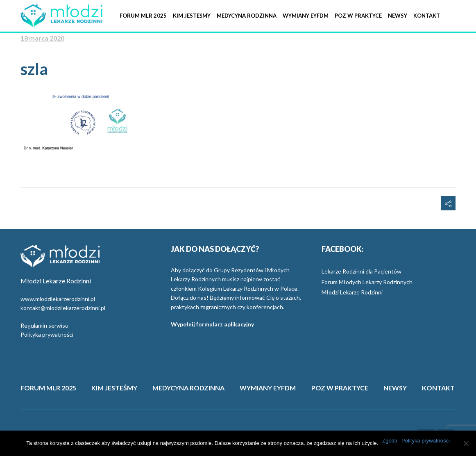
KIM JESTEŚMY (114, 388)
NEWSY (395, 388)
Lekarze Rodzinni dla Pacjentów (362, 271)
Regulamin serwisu (44, 325)
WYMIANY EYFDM (268, 388)
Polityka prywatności (47, 334)
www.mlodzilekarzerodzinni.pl (58, 299)
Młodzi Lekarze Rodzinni (352, 292)
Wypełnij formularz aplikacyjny (212, 324)
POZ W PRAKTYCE (340, 388)
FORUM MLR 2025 (48, 388)
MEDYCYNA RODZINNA (188, 388)
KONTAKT (438, 388)
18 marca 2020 (42, 38)
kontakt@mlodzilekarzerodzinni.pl (63, 308)
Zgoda (390, 441)
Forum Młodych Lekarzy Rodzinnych (367, 282)
